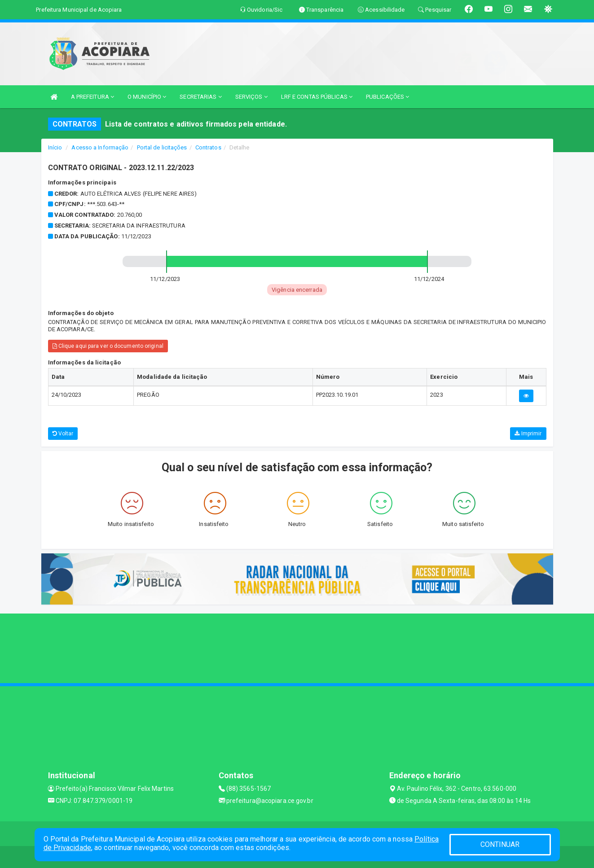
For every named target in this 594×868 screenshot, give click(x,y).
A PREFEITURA (92, 97)
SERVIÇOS (251, 97)
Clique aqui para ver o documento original (108, 346)
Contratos (208, 147)
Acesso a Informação (100, 147)
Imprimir (528, 434)
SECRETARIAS (200, 97)
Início (55, 147)
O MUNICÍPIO (147, 97)
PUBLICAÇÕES (387, 97)
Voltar (63, 434)
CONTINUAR (500, 844)
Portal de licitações (162, 147)
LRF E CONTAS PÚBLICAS (317, 97)
